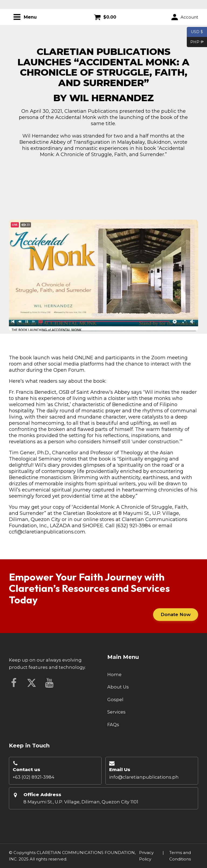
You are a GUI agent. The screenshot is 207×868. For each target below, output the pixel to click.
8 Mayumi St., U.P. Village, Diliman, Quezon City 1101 (81, 802)
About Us (118, 687)
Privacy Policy (146, 856)
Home (114, 674)
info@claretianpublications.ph (144, 777)
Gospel (115, 700)
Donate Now (176, 614)
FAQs (113, 725)
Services (116, 712)
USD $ (197, 32)
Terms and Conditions (180, 856)
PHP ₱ (195, 42)
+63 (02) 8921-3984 (34, 777)
